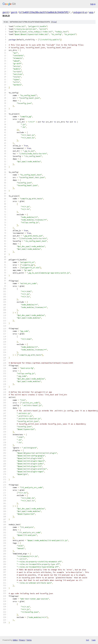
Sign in (93, 4)
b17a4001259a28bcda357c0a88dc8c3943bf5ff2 (44, 12)
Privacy (22, 640)
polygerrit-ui (80, 12)
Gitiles (15, 640)
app (91, 12)
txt (87, 640)
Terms (29, 640)
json (93, 640)
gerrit (6, 12)
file (54, 22)
